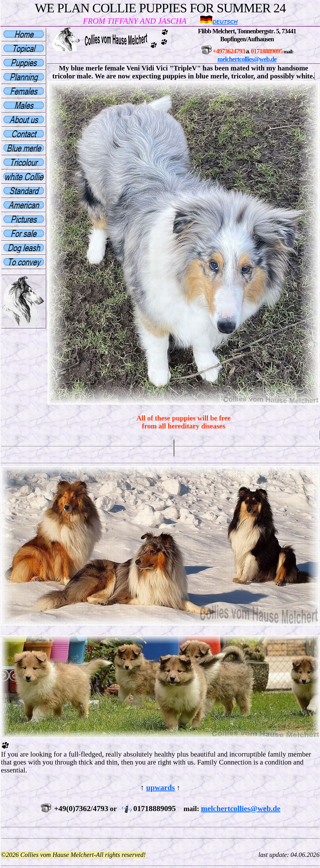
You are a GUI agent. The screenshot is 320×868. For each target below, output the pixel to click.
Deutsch (225, 22)
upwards (160, 787)
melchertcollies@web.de (247, 59)
